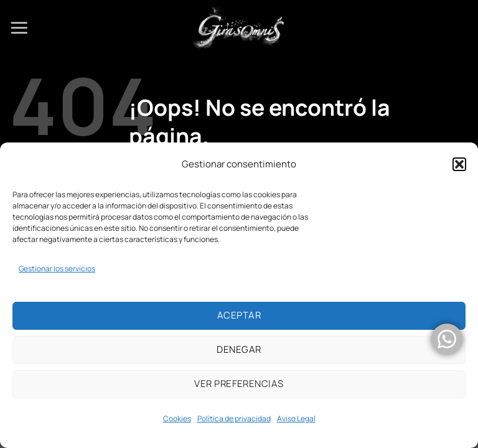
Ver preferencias (239, 384)
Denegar (239, 349)
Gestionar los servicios (57, 268)
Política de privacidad (234, 418)
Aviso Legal (296, 418)
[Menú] (19, 28)
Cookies (177, 418)
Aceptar (239, 315)
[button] (459, 164)
